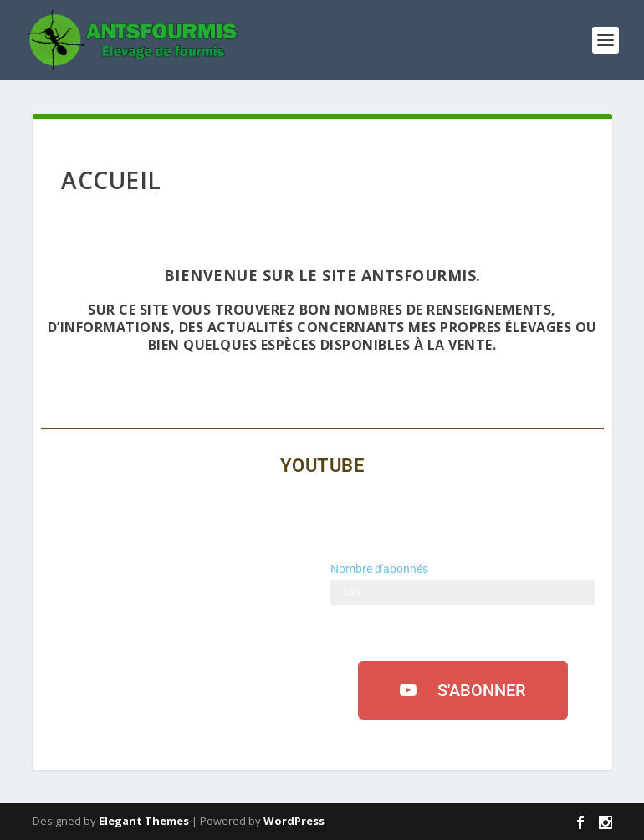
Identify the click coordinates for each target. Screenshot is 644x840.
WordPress (294, 821)
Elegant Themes (144, 821)
